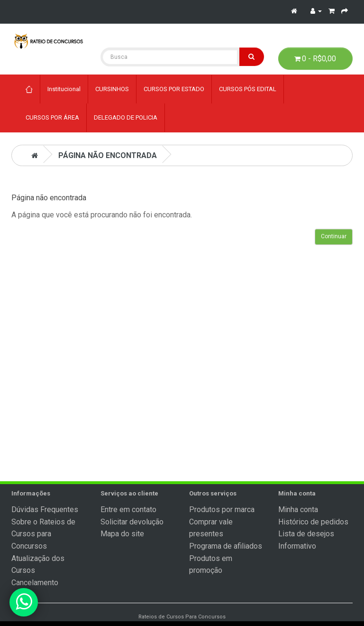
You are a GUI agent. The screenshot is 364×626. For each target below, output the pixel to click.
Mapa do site (122, 534)
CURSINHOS (112, 89)
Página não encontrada (108, 155)
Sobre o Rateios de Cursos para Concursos (43, 534)
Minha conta (298, 509)
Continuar (334, 236)
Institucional (64, 89)
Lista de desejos (306, 534)
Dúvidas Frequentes (45, 509)
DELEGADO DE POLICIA (126, 117)
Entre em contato (128, 509)
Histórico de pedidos (313, 522)
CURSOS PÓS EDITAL (248, 89)
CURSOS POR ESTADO (174, 89)
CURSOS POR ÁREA (52, 117)
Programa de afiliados (226, 546)
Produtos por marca (222, 509)
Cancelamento (35, 583)
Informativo (297, 546)
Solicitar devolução (132, 522)
